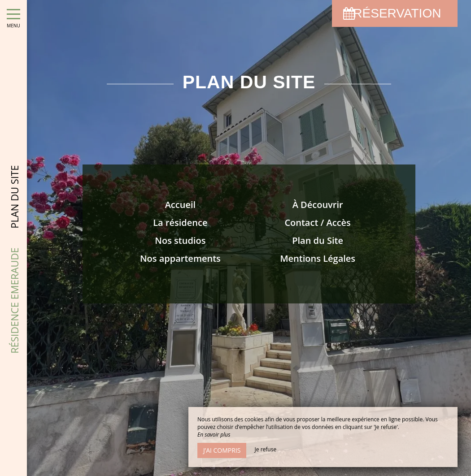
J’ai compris (222, 450)
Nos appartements (180, 258)
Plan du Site (318, 240)
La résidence (180, 223)
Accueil (180, 205)
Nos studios (180, 240)
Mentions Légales (318, 258)
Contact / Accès (317, 223)
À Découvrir (318, 205)
